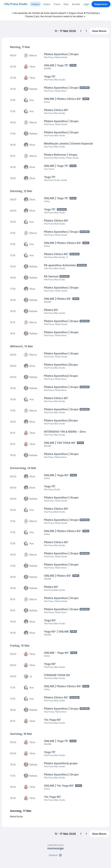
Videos (47, 4)
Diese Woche (99, 31)
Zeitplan (35, 4)
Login (86, 4)
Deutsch (56, 855)
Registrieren (101, 4)
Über (66, 4)
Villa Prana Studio (16, 4)
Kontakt (76, 4)
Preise (57, 4)
